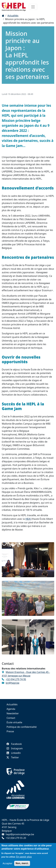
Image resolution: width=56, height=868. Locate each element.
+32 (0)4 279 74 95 (16, 679)
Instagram (15, 748)
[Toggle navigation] (33, 7)
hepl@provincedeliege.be (20, 834)
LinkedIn (14, 753)
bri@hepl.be (12, 683)
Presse (10, 731)
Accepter (7, 865)
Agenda (11, 709)
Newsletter (13, 713)
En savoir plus (24, 858)
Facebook (14, 744)
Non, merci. (22, 865)
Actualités (13, 16)
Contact (11, 718)
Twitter (13, 757)
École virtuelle (14, 722)
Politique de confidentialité (22, 727)
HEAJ (28, 519)
